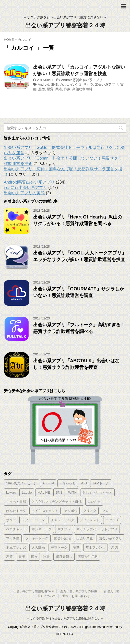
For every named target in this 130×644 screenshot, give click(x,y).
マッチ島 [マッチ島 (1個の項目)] (13, 538)
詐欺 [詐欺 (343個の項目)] (46, 557)
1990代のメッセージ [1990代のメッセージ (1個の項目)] (21, 483)
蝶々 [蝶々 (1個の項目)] (34, 557)
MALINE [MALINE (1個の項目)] (44, 492)
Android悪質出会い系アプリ (82, 80)
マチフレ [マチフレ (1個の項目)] (64, 529)
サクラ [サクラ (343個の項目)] (11, 520)
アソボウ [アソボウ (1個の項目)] (71, 511)
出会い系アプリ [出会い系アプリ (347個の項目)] (110, 538)
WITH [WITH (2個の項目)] (72, 492)
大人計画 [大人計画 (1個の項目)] (38, 548)
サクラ (88, 85)
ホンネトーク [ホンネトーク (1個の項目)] (42, 529)
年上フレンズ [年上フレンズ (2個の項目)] (96, 548)
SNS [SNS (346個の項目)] (59, 492)
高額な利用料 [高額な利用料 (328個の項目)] (88, 557)
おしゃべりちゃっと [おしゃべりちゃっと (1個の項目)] (97, 492)
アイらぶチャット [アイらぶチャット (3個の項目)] (45, 511)
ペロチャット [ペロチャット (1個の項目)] (16, 529)
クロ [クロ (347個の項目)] (105, 511)
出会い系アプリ (107, 85)
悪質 (50, 89)
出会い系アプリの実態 (24, 193)
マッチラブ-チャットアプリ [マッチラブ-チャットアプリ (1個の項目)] (97, 529)
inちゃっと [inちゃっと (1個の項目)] (68, 483)
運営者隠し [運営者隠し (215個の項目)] (64, 557)
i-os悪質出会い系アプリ (26, 188)
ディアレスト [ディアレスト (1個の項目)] (90, 520)
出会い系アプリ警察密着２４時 (65, 25)
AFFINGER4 (64, 634)
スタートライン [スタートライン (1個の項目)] (33, 520)
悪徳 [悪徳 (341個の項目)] (114, 548)
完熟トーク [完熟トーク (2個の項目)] (59, 548)
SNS (55, 85)
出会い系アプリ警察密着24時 (34, 591)
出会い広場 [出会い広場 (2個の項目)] (62, 538)
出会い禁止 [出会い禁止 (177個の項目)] (85, 538)
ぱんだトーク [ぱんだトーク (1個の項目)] (16, 511)
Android (44, 85)
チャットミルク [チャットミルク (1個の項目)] (62, 520)
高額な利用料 (82, 89)
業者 (59, 89)
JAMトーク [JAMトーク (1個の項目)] (101, 483)
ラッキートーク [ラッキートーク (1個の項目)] (37, 538)
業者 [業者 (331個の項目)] (22, 557)
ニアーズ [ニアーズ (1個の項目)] (112, 520)
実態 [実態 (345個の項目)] (76, 548)
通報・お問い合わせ (76, 596)
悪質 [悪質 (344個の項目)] (9, 557)
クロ (78, 85)
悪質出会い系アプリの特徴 (79, 591)
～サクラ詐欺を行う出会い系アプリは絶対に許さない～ (65, 619)
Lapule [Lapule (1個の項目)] (27, 492)
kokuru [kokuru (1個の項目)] (11, 492)
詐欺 (67, 89)
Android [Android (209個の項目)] (48, 483)
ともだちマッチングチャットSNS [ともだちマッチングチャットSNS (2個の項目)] (57, 502)
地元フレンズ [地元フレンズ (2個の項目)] (16, 548)
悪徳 (42, 89)
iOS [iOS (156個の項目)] (84, 483)
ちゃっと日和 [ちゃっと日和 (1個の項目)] (16, 502)
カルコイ (66, 85)
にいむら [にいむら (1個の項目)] (94, 502)
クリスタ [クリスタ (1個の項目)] (90, 511)
